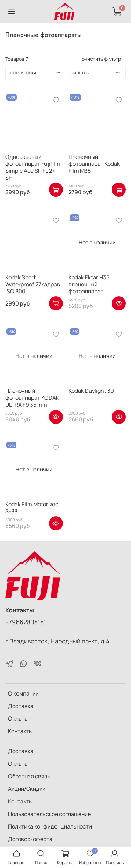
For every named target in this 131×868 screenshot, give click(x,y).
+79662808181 (26, 622)
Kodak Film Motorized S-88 (32, 508)
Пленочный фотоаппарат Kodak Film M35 (94, 164)
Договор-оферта (30, 839)
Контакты (20, 731)
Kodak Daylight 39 (91, 391)
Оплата (18, 719)
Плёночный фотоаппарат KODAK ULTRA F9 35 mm (32, 398)
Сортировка (38, 73)
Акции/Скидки (27, 789)
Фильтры (98, 73)
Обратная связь (29, 776)
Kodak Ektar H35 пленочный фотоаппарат (89, 284)
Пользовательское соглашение (49, 814)
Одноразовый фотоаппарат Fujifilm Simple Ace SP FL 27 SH (33, 167)
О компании (23, 693)
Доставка (21, 706)
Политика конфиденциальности (50, 826)
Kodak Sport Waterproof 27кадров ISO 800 (33, 284)
